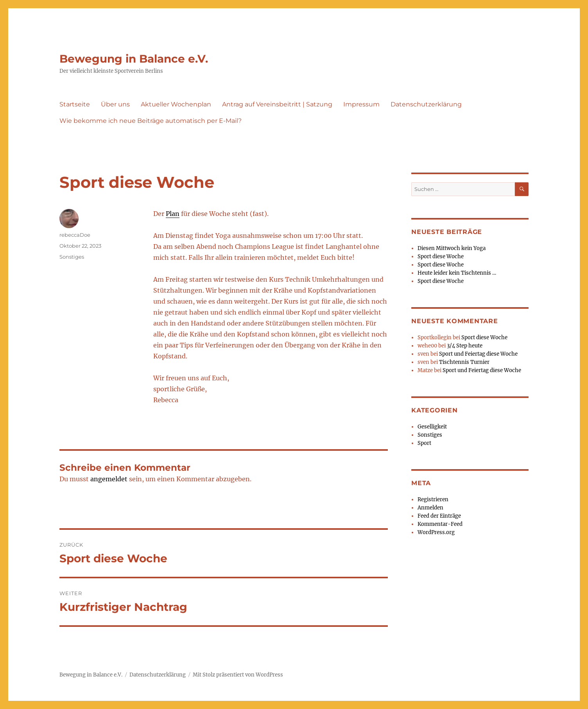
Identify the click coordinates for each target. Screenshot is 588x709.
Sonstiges (72, 257)
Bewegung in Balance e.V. (134, 59)
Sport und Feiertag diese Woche (478, 354)
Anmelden (430, 508)
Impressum (361, 104)
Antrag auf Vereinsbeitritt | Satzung (277, 104)
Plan (173, 214)
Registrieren (433, 499)
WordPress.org (436, 532)
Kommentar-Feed (440, 524)
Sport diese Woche (441, 256)
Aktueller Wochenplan (176, 104)
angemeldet (109, 479)
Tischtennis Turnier (464, 362)
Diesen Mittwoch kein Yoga (452, 248)
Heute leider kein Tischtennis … (457, 273)
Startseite (75, 104)
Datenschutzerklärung (426, 104)
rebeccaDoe (75, 235)
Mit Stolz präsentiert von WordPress (238, 675)
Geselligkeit (432, 427)
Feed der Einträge (439, 516)
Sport (424, 443)
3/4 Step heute (465, 346)
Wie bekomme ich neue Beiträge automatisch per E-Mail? (151, 121)
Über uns (115, 104)
